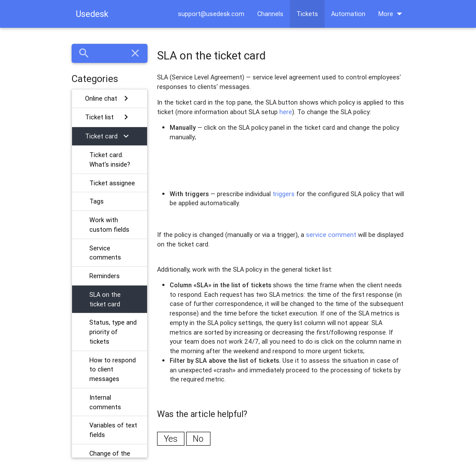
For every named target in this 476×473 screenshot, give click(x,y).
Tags (97, 201)
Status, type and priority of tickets (113, 332)
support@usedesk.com (211, 14)
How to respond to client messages (113, 370)
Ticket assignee (112, 183)
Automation (348, 14)
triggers (284, 194)
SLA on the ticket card (105, 299)
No (198, 439)
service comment (331, 235)
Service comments (105, 253)
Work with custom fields (109, 225)
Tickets (307, 14)
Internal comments (105, 402)
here (286, 112)
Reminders (105, 276)
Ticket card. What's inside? (110, 159)
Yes (171, 439)
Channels (270, 14)
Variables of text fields (113, 430)
